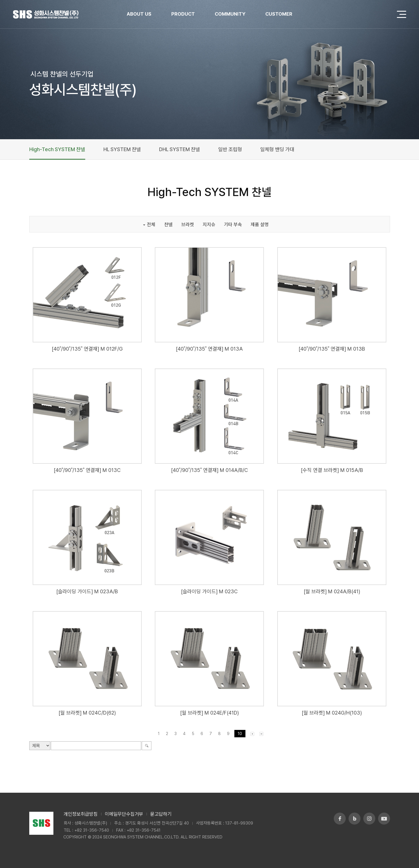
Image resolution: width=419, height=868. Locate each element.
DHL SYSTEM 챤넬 (180, 149)
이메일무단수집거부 (124, 814)
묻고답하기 (161, 814)
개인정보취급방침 (81, 814)
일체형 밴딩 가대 (277, 149)
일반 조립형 (230, 149)
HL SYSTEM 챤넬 (122, 149)
